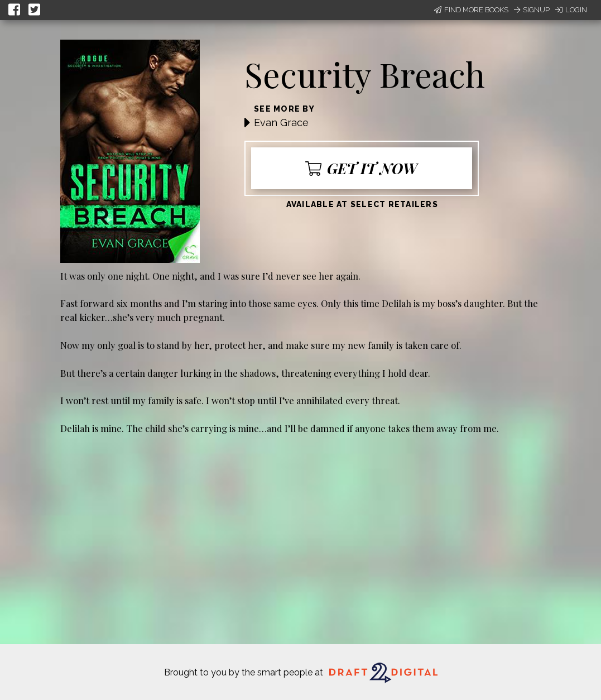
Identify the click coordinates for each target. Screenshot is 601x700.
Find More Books (471, 10)
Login (571, 10)
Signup (532, 10)
